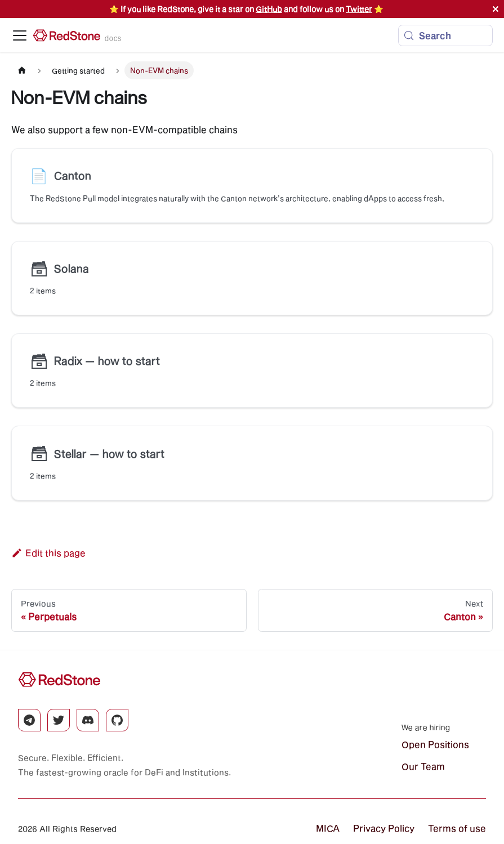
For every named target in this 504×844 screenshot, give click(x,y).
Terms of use (457, 828)
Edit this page (48, 553)
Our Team (423, 766)
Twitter (359, 9)
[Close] (496, 9)
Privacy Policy (384, 828)
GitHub (269, 9)
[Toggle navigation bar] (20, 35)
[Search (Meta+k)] (445, 35)
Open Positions (435, 744)
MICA (328, 828)
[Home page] (22, 70)
